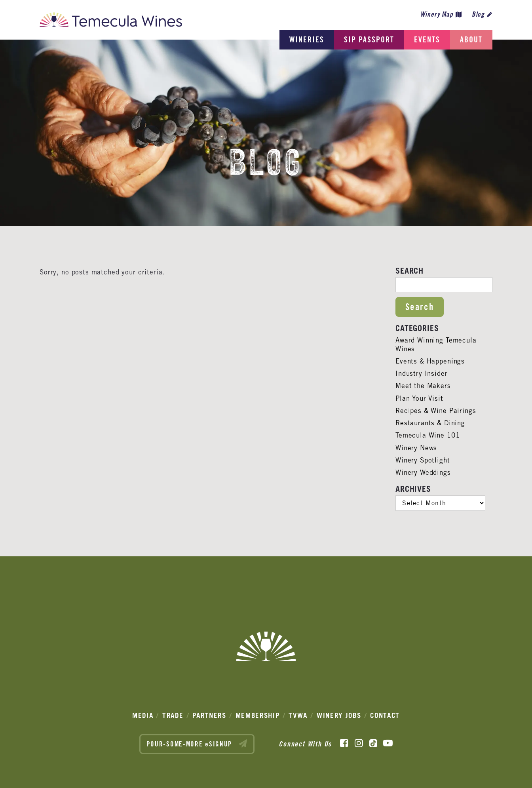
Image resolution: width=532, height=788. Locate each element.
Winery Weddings (423, 472)
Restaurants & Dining (430, 423)
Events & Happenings (430, 361)
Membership (258, 715)
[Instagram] (359, 743)
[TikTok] (373, 743)
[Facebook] (344, 743)
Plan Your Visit (419, 398)
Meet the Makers (423, 386)
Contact (385, 715)
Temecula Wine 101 (427, 435)
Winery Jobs (339, 715)
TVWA (298, 715)
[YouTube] (388, 743)
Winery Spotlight (423, 460)
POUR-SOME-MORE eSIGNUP (197, 744)
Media (143, 715)
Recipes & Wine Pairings (436, 411)
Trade (173, 715)
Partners (209, 715)
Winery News (416, 448)
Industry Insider (422, 373)
